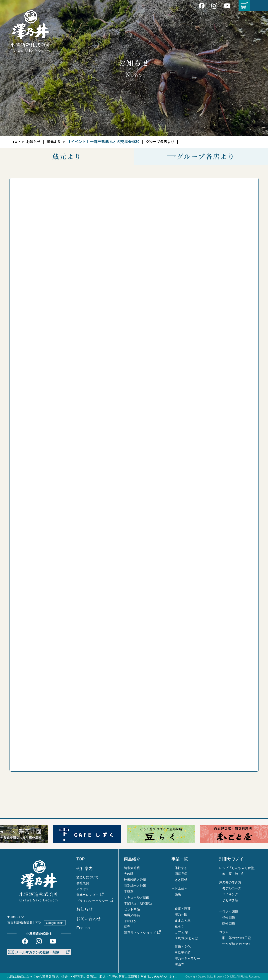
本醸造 (129, 891)
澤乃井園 (181, 915)
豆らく (179, 926)
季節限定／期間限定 (138, 903)
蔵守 (127, 927)
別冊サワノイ (231, 859)
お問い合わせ (89, 919)
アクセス (83, 889)
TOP (16, 142)
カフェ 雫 (181, 932)
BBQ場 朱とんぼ (186, 938)
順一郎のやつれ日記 (237, 938)
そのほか (130, 921)
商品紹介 (132, 859)
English (83, 928)
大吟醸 (129, 874)
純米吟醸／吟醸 (135, 880)
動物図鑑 (229, 923)
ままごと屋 (183, 920)
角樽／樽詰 (132, 915)
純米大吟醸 (132, 868)
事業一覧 (180, 859)
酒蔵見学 (181, 874)
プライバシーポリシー (92, 901)
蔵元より (56, 142)
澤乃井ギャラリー (187, 958)
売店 (178, 894)
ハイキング (230, 894)
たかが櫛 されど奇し (237, 944)
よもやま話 (230, 900)
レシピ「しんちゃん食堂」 (238, 868)
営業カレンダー (87, 895)
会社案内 (85, 869)
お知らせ (34, 142)
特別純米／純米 (135, 886)
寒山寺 (179, 964)
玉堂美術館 (183, 953)
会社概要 (83, 883)
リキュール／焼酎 (137, 897)
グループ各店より (163, 142)
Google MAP (55, 923)
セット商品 (132, 909)
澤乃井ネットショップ (140, 933)
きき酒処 (181, 880)
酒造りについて (87, 877)
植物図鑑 (229, 917)
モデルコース (232, 888)
